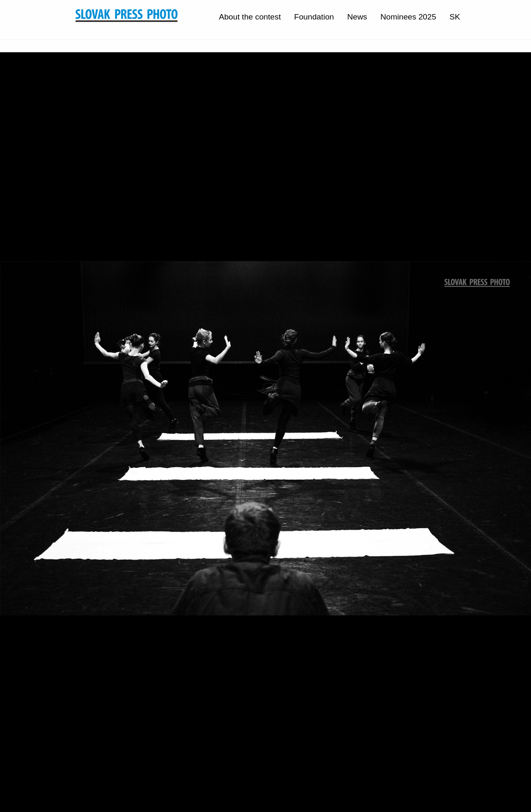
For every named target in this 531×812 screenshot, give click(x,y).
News (357, 17)
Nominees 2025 (408, 17)
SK (455, 17)
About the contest (250, 17)
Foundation (314, 17)
